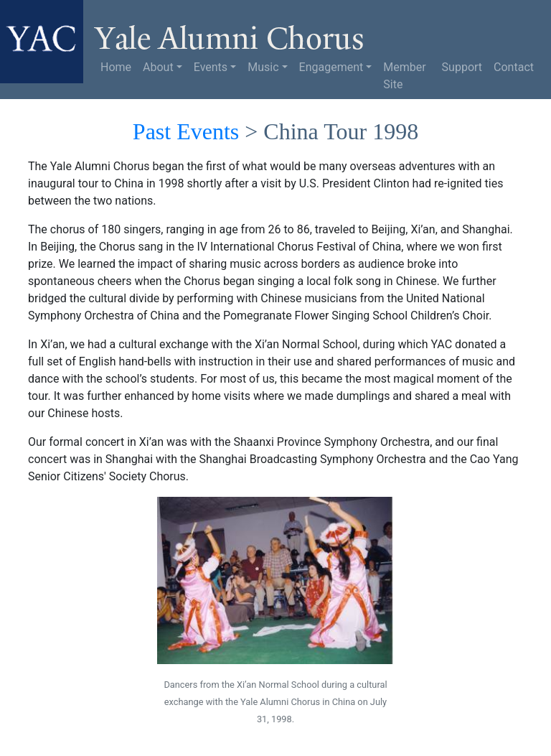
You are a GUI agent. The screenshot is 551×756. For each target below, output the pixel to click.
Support (462, 67)
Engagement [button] (331, 67)
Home (116, 67)
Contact (514, 67)
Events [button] (211, 67)
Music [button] (263, 67)
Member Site (404, 76)
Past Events (186, 131)
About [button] (158, 67)
